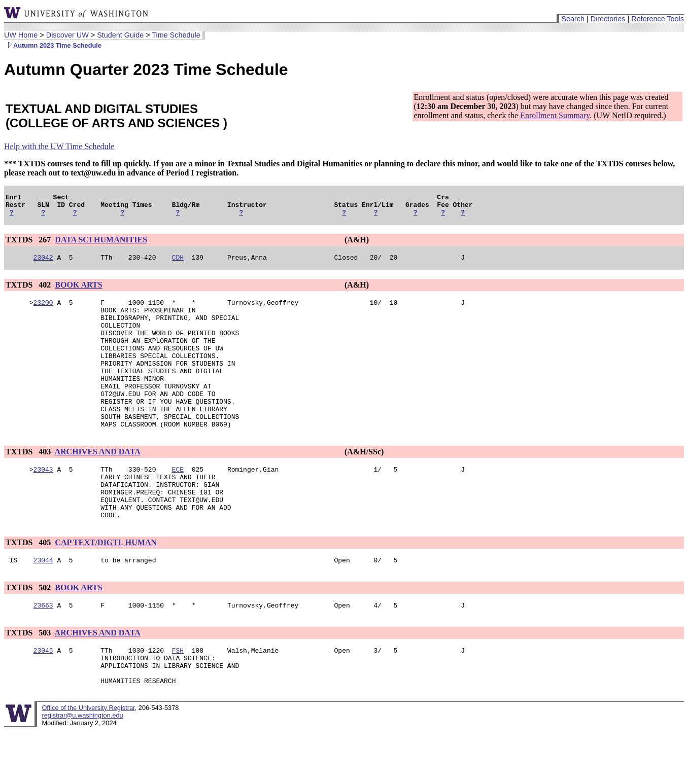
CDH (178, 263)
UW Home (21, 35)
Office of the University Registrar (88, 761)
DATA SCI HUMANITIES (101, 244)
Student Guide (120, 35)
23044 (43, 604)
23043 (43, 503)
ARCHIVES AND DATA (97, 484)
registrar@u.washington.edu (82, 769)
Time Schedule (176, 35)
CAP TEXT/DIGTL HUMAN (106, 585)
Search (573, 19)
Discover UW (67, 35)
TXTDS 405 (29, 585)
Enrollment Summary (555, 115)
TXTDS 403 (29, 484)
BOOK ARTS (78, 291)
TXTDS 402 (29, 291)
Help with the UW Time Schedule (59, 146)
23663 (43, 651)
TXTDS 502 (29, 632)
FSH (178, 697)
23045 (43, 697)
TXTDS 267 (29, 244)
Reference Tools (658, 19)
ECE (178, 503)
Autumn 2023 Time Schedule (53, 45)
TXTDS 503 (29, 678)
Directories (608, 19)
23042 (43, 263)
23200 (43, 310)
